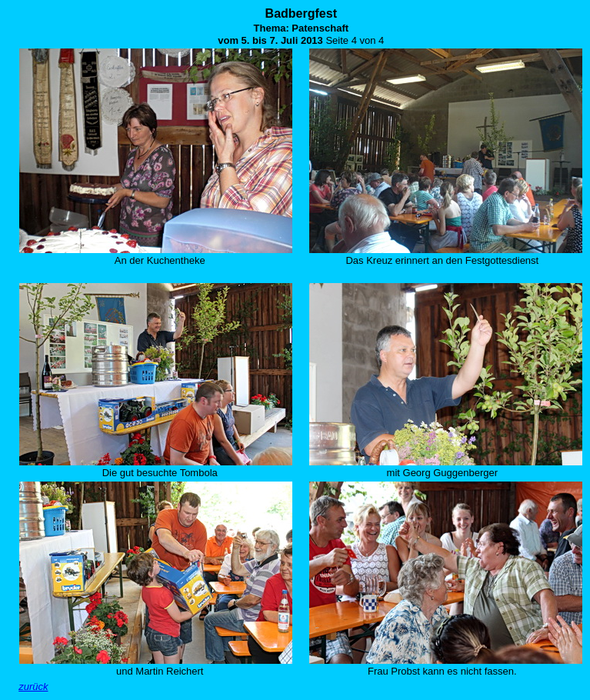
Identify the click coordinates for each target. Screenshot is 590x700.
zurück (33, 687)
